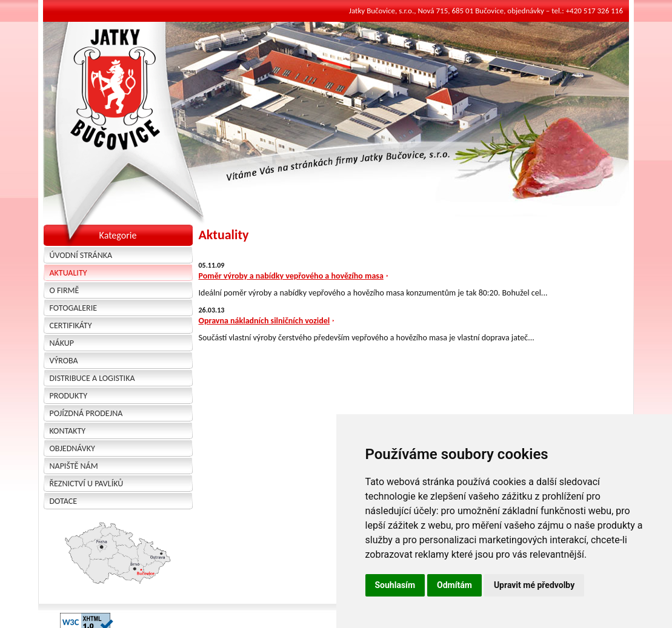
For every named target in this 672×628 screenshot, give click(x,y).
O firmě (65, 290)
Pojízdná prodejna (86, 413)
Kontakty (68, 431)
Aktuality (68, 273)
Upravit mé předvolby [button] (534, 585)
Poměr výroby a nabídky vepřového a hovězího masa (291, 276)
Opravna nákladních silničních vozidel (264, 321)
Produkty (68, 396)
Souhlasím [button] (395, 585)
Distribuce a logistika (92, 378)
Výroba (64, 361)
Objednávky (72, 448)
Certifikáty (71, 326)
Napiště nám (74, 466)
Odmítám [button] (454, 585)
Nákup (62, 343)
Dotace (64, 501)
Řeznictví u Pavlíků (87, 484)
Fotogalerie (74, 308)
